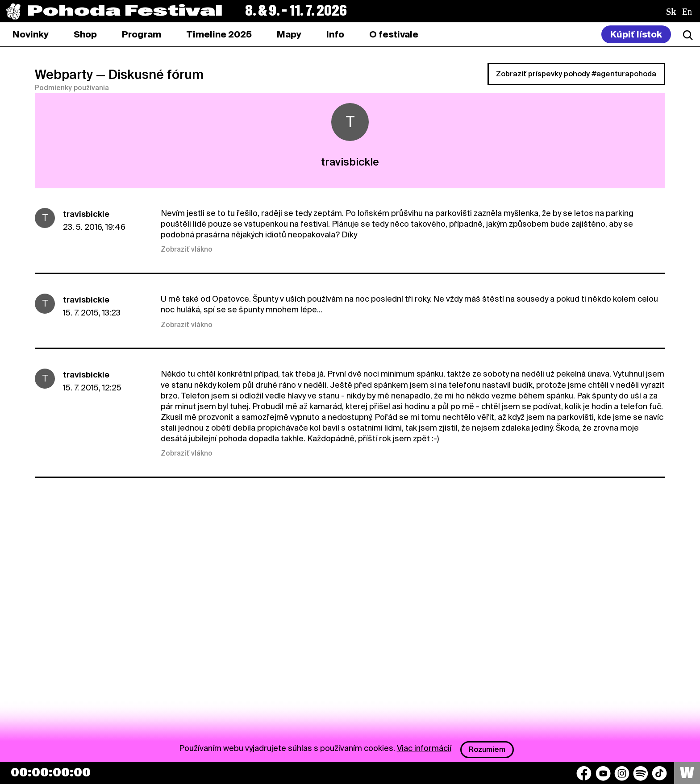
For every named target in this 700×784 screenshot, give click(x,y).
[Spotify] (641, 773)
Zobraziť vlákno (187, 249)
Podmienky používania (72, 88)
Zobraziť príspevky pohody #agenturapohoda (576, 74)
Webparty (64, 75)
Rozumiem (487, 749)
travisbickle (86, 214)
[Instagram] (622, 773)
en (687, 12)
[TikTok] (659, 773)
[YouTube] (603, 773)
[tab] (85, 34)
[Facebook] (584, 773)
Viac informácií (424, 748)
